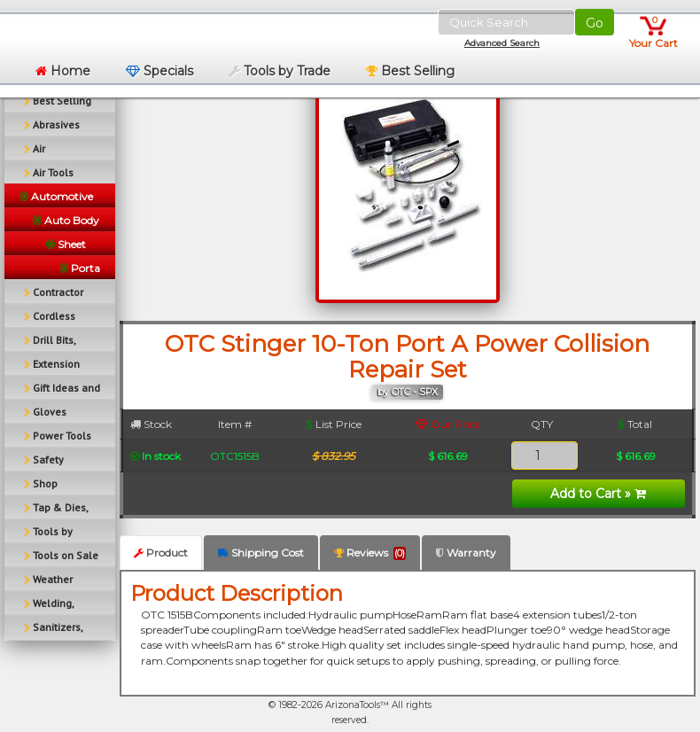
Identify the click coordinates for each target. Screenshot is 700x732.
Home (63, 71)
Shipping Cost (261, 553)
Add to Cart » (598, 494)
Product (161, 553)
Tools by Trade (280, 71)
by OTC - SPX (408, 392)
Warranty (466, 553)
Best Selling (410, 71)
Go (595, 23)
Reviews (370, 553)
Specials (159, 71)
